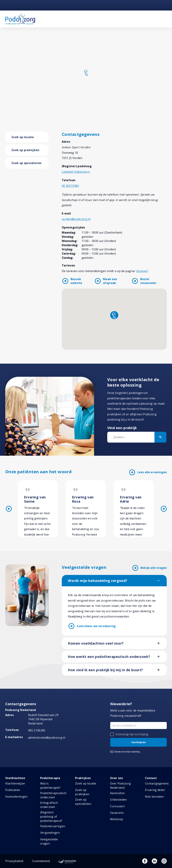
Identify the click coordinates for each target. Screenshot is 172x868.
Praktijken (83, 778)
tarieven (142, 271)
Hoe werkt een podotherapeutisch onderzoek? (109, 657)
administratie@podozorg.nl (47, 738)
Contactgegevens (157, 783)
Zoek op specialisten (26, 163)
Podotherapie (50, 778)
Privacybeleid (14, 861)
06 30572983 (70, 186)
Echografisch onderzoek (49, 805)
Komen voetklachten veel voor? (96, 643)
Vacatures (117, 813)
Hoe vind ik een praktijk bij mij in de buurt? (105, 670)
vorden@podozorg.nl (76, 219)
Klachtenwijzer (15, 783)
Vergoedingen (50, 833)
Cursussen (117, 806)
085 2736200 (37, 730)
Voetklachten (15, 778)
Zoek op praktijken (25, 150)
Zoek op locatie (23, 137)
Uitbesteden (118, 800)
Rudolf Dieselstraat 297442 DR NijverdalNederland (43, 719)
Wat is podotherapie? (50, 786)
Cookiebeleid (41, 861)
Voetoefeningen (16, 797)
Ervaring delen (155, 790)
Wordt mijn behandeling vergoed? (98, 581)
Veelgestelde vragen (49, 841)
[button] (114, 315)
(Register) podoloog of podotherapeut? (51, 817)
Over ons (117, 778)
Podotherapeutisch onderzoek (53, 795)
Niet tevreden (154, 797)
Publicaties (13, 790)
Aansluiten (117, 793)
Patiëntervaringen (53, 826)
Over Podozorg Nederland (120, 786)
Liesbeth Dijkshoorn (76, 172)
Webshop (117, 819)
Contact (151, 778)
